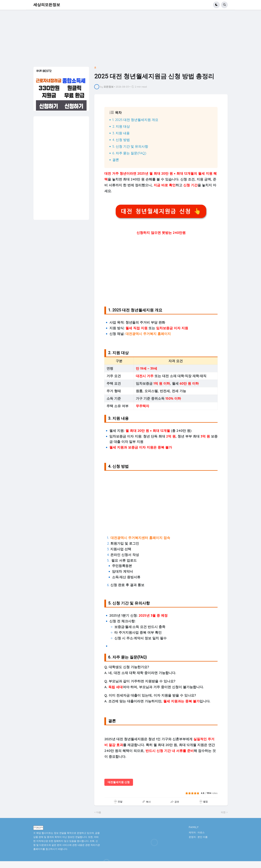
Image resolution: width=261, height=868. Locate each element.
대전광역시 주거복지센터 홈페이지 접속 (140, 538)
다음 (99, 812)
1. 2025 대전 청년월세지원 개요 (135, 120)
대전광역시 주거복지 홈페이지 (148, 334)
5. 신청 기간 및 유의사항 (130, 146)
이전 (223, 812)
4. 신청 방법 (121, 140)
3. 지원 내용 (121, 133)
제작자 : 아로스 (197, 832)
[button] (216, 5)
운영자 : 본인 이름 (198, 837)
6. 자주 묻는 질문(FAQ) (129, 153)
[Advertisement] (131, 40)
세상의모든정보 (47, 5)
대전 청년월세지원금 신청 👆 (161, 211)
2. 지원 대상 (121, 126)
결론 (116, 160)
